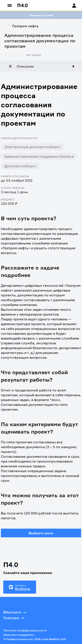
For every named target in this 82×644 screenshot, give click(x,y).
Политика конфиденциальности (25, 630)
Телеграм (14, 618)
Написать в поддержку (19, 635)
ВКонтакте (15, 612)
